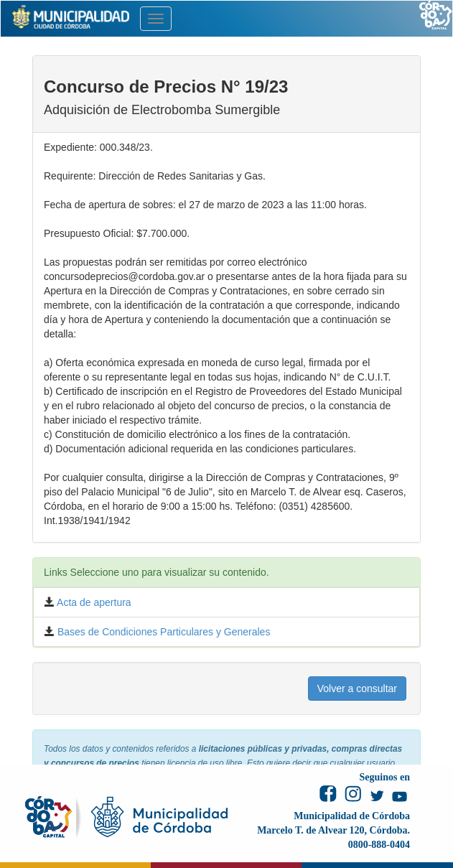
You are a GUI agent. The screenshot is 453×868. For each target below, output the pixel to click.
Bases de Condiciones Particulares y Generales (162, 632)
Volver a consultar (357, 689)
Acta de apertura (93, 602)
